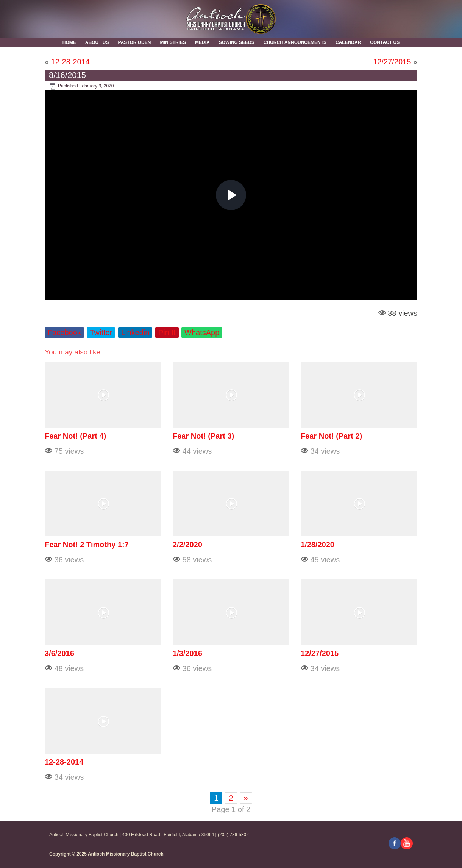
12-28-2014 (70, 62)
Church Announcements (295, 42)
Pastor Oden (135, 42)
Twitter (101, 333)
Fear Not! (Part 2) (331, 436)
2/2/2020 (187, 545)
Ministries (173, 42)
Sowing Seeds (237, 42)
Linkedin (135, 333)
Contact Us (385, 42)
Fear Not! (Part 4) (75, 436)
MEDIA (202, 42)
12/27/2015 (392, 62)
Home (69, 42)
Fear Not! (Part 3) (203, 436)
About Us (97, 42)
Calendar (348, 42)
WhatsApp (202, 333)
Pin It (167, 333)
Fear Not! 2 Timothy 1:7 (87, 545)
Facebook (64, 333)
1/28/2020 (318, 545)
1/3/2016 (187, 653)
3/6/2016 (59, 653)
